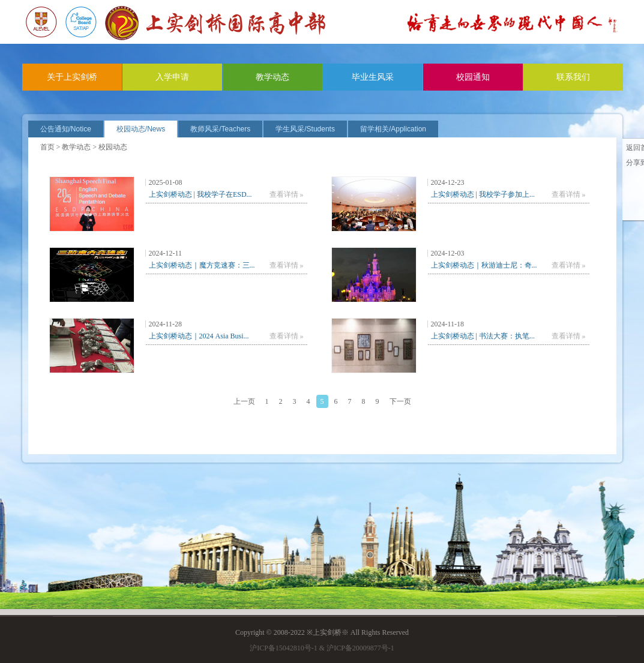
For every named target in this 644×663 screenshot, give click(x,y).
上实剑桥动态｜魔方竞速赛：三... (202, 265)
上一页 (244, 401)
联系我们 (573, 77)
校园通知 (473, 77)
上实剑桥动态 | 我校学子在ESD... (200, 194)
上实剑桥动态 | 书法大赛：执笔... (483, 336)
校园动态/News (141, 129)
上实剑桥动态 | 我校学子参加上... (483, 194)
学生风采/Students (305, 129)
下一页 (400, 401)
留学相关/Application (393, 129)
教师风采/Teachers (220, 129)
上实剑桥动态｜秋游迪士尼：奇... (484, 265)
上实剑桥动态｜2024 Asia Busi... (199, 336)
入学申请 (172, 77)
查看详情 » (287, 194)
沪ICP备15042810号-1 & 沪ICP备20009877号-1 (322, 648)
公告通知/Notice (66, 129)
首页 (47, 147)
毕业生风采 (373, 77)
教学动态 (272, 77)
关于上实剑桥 (72, 77)
